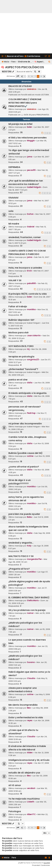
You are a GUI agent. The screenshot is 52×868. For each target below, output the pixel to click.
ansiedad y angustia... (21, 543)
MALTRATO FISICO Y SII (21, 556)
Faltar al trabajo (18, 306)
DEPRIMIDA (14, 167)
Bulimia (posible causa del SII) (25, 453)
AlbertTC (31, 814)
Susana (31, 662)
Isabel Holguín (34, 187)
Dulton (30, 214)
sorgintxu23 (33, 360)
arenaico (32, 89)
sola (11, 211)
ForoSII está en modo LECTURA (35, 95)
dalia (30, 383)
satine (30, 456)
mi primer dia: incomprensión (25, 424)
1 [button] (25, 76)
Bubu (29, 517)
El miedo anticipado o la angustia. (28, 393)
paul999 (47, 863)
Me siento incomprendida (23, 705)
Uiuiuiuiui (13, 198)
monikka (31, 309)
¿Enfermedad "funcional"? (23, 369)
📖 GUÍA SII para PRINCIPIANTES (35, 115)
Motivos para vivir (19, 333)
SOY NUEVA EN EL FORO (21, 346)
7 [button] (35, 76)
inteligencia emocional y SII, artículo (29, 760)
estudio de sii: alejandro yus (24, 773)
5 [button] (29, 76)
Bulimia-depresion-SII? (21, 320)
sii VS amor (15, 785)
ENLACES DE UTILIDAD (20, 86)
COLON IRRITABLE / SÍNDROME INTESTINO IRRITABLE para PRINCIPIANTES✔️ (25, 103)
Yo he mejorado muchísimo (24, 799)
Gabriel (31, 227)
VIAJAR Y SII (15, 280)
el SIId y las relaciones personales (28, 138)
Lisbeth (31, 802)
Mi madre (14, 224)
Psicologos (15, 811)
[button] (18, 76)
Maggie (31, 141)
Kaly (29, 546)
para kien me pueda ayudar (24, 514)
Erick (29, 271)
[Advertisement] (26, 33)
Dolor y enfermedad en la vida (26, 717)
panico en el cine (18, 380)
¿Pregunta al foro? (19, 569)
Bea (29, 708)
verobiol (31, 788)
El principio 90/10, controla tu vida (28, 294)
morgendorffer (34, 559)
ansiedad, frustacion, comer (25, 237)
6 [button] (32, 76)
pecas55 (31, 170)
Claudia (31, 678)
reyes (30, 720)
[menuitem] (14, 56)
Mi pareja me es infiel (20, 124)
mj (28, 349)
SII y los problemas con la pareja (27, 610)
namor (30, 613)
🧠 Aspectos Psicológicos (22, 67)
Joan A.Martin (34, 336)
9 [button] (41, 76)
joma (30, 157)
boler (30, 127)
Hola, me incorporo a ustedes (25, 268)
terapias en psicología (21, 357)
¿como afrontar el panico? (24, 467)
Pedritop (31, 413)
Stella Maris (33, 601)
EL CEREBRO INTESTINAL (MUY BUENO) (29, 597)
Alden (30, 753)
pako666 (31, 283)
